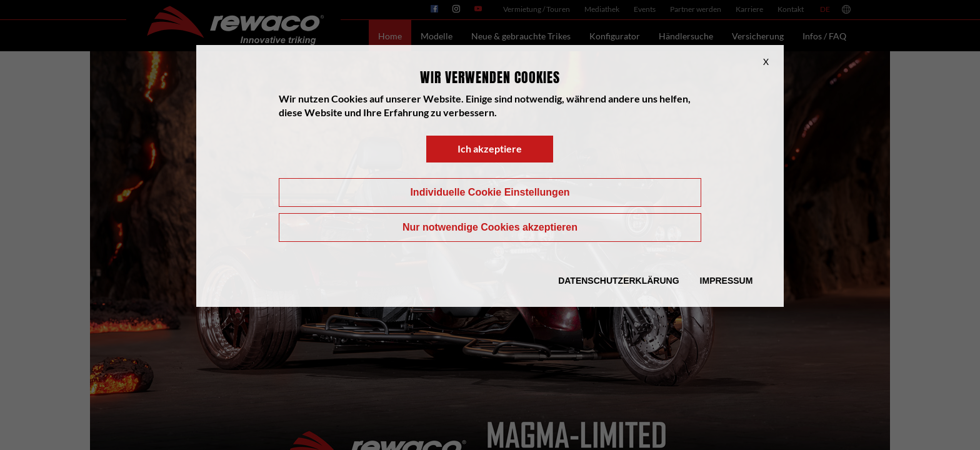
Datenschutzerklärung (618, 281)
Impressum (727, 281)
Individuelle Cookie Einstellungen (490, 192)
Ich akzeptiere (490, 148)
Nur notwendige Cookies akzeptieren (490, 227)
